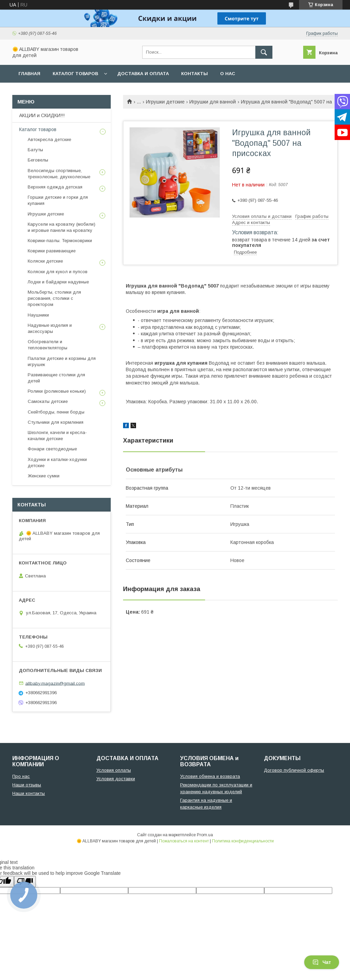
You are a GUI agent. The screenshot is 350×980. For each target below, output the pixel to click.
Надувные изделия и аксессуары (50, 328)
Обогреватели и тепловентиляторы (48, 345)
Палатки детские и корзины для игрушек (62, 361)
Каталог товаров (75, 74)
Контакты (194, 74)
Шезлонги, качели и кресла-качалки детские (57, 436)
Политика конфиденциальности (243, 841)
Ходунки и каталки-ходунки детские (57, 463)
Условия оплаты (114, 770)
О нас (228, 74)
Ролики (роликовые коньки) (57, 391)
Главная (29, 74)
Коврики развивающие (52, 251)
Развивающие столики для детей (56, 378)
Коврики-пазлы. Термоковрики (60, 241)
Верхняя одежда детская (55, 187)
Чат (322, 962)
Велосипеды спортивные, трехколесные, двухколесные (59, 174)
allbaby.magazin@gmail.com (55, 683)
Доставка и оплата (143, 74)
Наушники (38, 315)
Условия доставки (116, 779)
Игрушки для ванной (213, 102)
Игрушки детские (165, 102)
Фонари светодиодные (52, 449)
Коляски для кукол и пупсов (58, 272)
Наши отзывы (27, 785)
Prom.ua (205, 835)
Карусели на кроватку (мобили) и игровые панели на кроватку (62, 227)
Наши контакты (29, 793)
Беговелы (38, 160)
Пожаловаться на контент (184, 841)
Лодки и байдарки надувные (58, 282)
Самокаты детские (48, 401)
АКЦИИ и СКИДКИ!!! (42, 115)
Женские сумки (44, 476)
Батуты (35, 150)
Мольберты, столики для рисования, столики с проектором (54, 298)
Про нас (21, 776)
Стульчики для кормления (56, 422)
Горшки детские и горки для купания (58, 200)
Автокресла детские (49, 139)
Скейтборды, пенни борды (56, 412)
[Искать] (264, 52)
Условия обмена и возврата (210, 776)
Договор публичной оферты (294, 770)
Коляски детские (45, 261)
